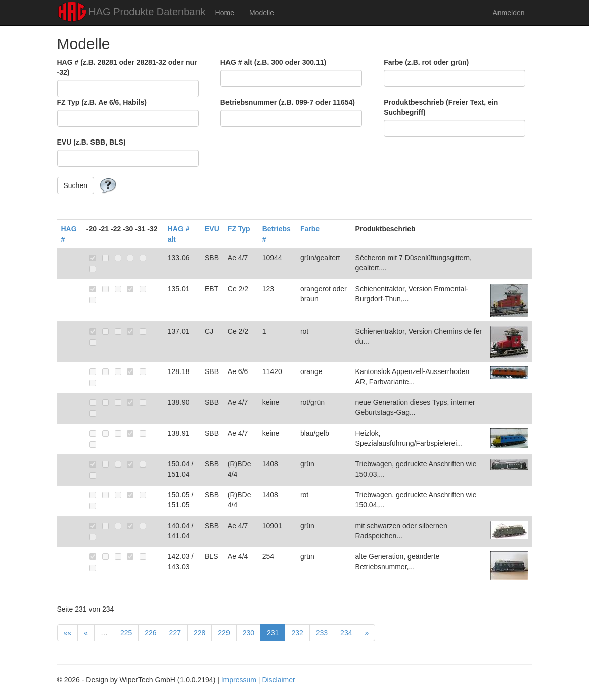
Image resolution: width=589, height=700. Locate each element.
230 (248, 633)
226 (150, 633)
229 (224, 633)
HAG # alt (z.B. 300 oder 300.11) (273, 62)
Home (225, 13)
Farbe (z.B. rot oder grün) (426, 62)
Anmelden (508, 13)
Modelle (262, 13)
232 (297, 633)
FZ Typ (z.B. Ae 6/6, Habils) (102, 102)
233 (322, 633)
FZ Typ (239, 229)
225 (126, 633)
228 (199, 633)
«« (68, 633)
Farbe (310, 229)
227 (175, 633)
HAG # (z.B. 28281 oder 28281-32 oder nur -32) (127, 67)
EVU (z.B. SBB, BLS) (92, 142)
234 (346, 633)
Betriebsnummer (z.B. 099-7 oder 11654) (288, 102)
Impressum (239, 680)
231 (273, 633)
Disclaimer (278, 680)
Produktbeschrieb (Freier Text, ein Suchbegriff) (441, 107)
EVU (212, 229)
